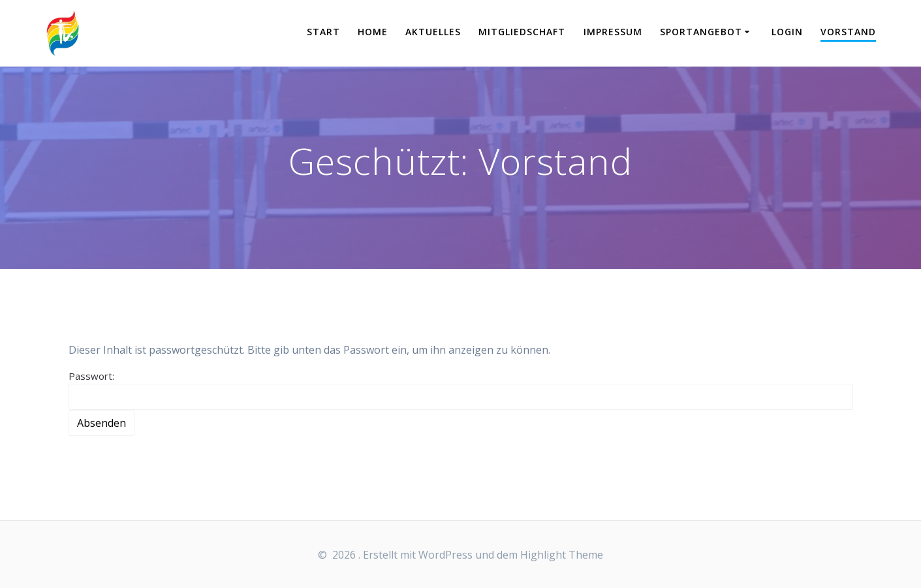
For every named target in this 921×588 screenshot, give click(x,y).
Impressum (613, 32)
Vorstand (848, 32)
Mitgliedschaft (522, 32)
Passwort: (461, 390)
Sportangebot (701, 32)
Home (373, 32)
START (323, 32)
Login (787, 32)
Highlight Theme (562, 555)
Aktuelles (433, 32)
